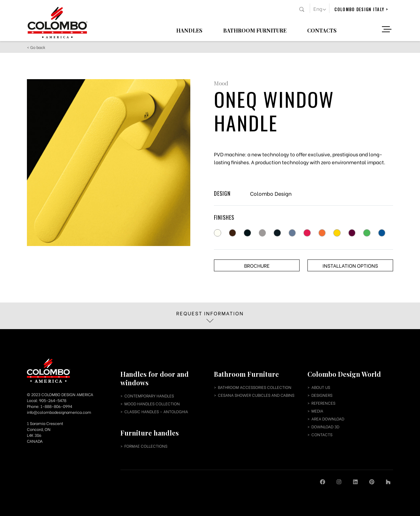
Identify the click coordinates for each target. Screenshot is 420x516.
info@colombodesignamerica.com (59, 412)
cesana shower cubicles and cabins (256, 395)
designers (322, 395)
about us (321, 387)
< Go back (36, 47)
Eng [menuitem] (318, 9)
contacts (322, 434)
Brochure (257, 265)
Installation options (350, 265)
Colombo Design (271, 193)
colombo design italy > (361, 9)
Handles (189, 30)
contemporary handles (149, 396)
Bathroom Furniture (255, 30)
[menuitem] (320, 8)
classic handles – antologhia (156, 411)
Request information (210, 316)
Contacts (322, 30)
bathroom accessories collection (255, 387)
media (317, 411)
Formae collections (146, 446)
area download (328, 419)
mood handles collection (152, 404)
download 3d (325, 426)
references (323, 403)
